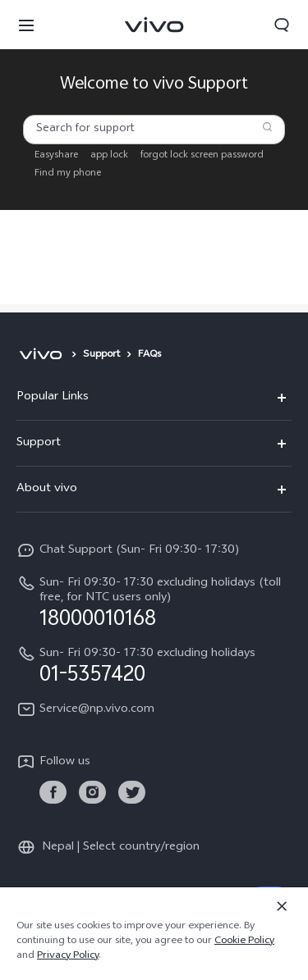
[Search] (267, 127)
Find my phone (68, 174)
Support (101, 355)
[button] (26, 25)
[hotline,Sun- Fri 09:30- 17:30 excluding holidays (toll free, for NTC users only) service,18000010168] (154, 602)
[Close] (282, 906)
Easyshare (56, 156)
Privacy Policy (68, 956)
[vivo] (41, 355)
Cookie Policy (244, 941)
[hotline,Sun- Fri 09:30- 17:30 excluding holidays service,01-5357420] (154, 665)
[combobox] (154, 130)
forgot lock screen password (202, 156)
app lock (109, 156)
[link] (53, 793)
